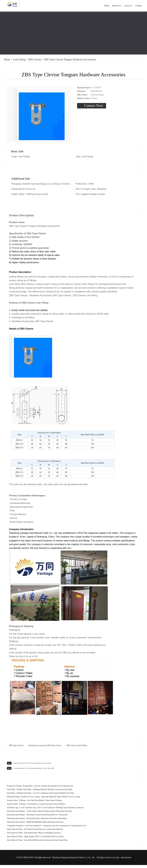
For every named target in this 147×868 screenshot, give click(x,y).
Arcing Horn (27, 789)
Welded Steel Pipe (24, 792)
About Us (117, 6)
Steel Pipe (11, 792)
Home (107, 6)
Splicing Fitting (13, 800)
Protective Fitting (14, 789)
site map (116, 860)
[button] (11, 116)
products (128, 6)
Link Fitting (19, 60)
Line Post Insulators (33, 829)
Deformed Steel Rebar (16, 814)
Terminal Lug (12, 811)
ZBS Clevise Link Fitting (77, 748)
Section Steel (12, 803)
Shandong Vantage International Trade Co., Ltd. (71, 860)
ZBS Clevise (35, 60)
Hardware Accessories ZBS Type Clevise (45, 748)
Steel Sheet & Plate (15, 832)
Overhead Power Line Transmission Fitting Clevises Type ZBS (34, 771)
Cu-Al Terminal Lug (28, 811)
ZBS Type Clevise (16, 748)
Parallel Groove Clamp (30, 800)
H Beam (22, 803)
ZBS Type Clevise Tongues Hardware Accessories (70, 60)
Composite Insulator (15, 829)
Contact (139, 6)
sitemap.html (126, 860)
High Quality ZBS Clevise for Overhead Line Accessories (32, 766)
